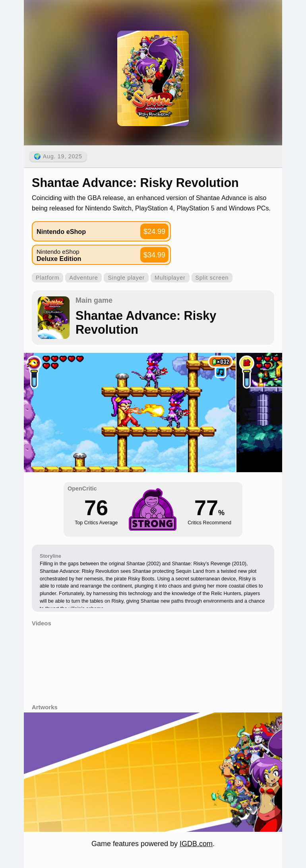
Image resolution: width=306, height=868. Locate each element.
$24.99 (154, 232)
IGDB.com (196, 844)
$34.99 (154, 255)
